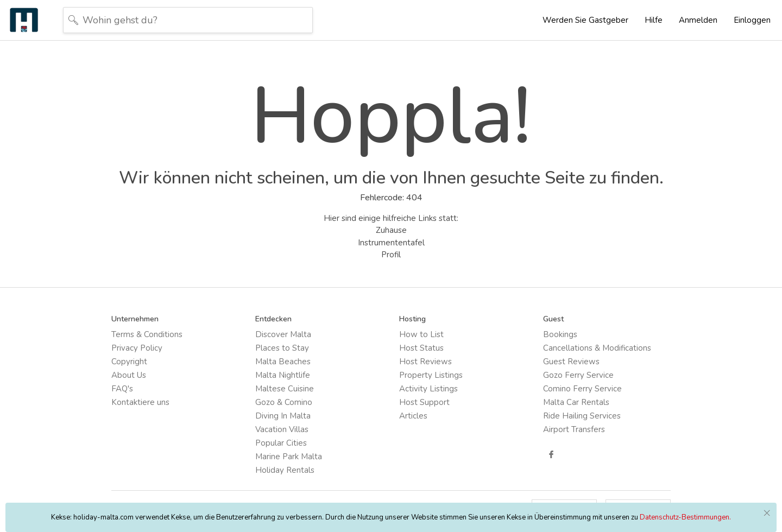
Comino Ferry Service (582, 389)
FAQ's (122, 389)
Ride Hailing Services (582, 416)
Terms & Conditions (147, 334)
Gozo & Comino (284, 402)
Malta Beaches (283, 362)
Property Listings (431, 375)
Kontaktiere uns (140, 402)
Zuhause (391, 230)
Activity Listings (428, 389)
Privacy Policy (137, 348)
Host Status (421, 348)
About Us (129, 375)
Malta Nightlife (283, 375)
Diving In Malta (283, 416)
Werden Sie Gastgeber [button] (585, 20)
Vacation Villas (282, 429)
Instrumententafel (391, 243)
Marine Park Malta (289, 457)
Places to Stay (282, 348)
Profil (391, 255)
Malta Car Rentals (576, 402)
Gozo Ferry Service (578, 375)
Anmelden (698, 20)
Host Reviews (425, 362)
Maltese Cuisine (285, 389)
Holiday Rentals (285, 470)
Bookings (560, 334)
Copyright (129, 362)
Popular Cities (281, 443)
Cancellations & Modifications (597, 348)
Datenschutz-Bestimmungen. (685, 517)
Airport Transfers (574, 429)
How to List (421, 334)
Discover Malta (283, 334)
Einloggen (752, 20)
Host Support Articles (424, 409)
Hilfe (654, 20)
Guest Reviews (571, 362)
